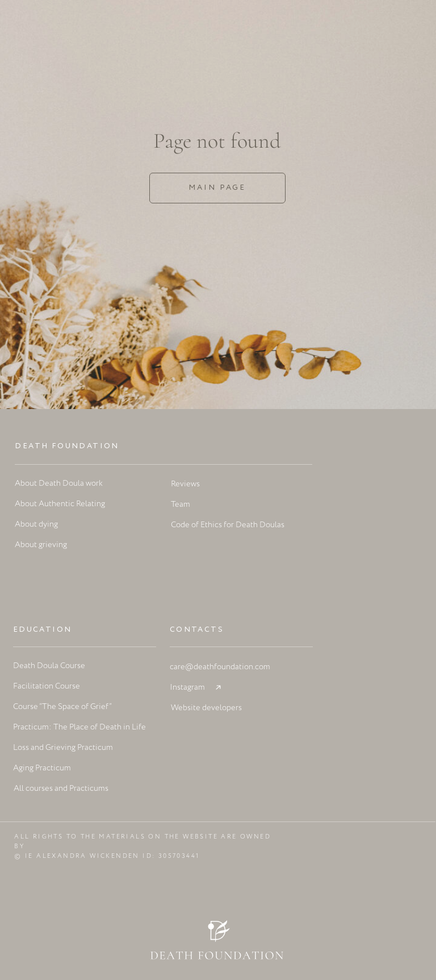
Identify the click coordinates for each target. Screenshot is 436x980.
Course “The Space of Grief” (62, 707)
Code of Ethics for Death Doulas (228, 525)
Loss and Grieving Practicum (63, 748)
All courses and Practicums (61, 789)
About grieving (41, 545)
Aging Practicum (42, 768)
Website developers (206, 708)
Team (181, 504)
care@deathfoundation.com (220, 667)
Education (43, 630)
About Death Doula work (59, 483)
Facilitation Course (47, 686)
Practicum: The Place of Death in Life (79, 727)
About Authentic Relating (60, 504)
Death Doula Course (49, 666)
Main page (217, 188)
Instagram (187, 687)
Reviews (185, 484)
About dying (36, 524)
